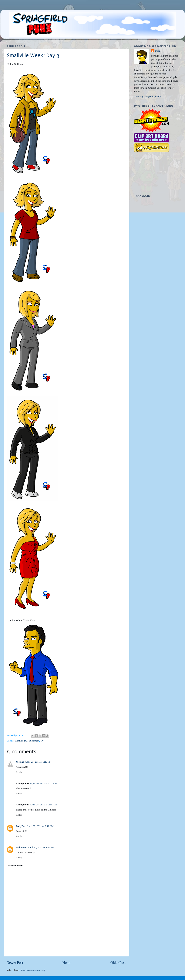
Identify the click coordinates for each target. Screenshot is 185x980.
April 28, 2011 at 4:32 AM (43, 783)
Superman (34, 741)
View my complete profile (147, 96)
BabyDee (21, 826)
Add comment (16, 865)
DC (26, 741)
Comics (19, 741)
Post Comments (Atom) (33, 970)
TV (42, 741)
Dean (158, 51)
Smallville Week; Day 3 (33, 55)
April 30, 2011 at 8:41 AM (40, 826)
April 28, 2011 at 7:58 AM (43, 805)
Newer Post (15, 963)
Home (67, 963)
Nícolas (20, 762)
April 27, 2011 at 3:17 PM (38, 762)
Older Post (118, 963)
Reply (19, 772)
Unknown (21, 847)
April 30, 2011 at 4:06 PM (41, 847)
